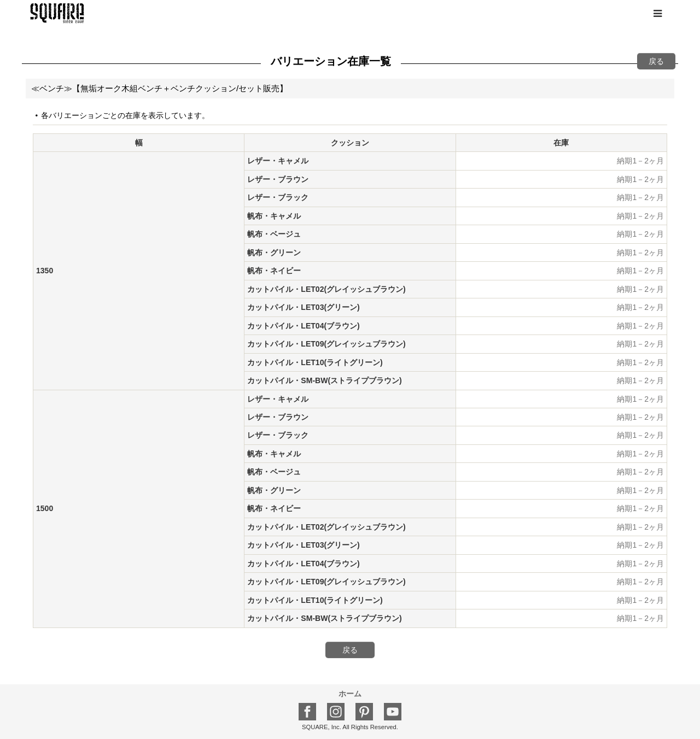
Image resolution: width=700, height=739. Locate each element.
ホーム (350, 694)
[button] (657, 14)
